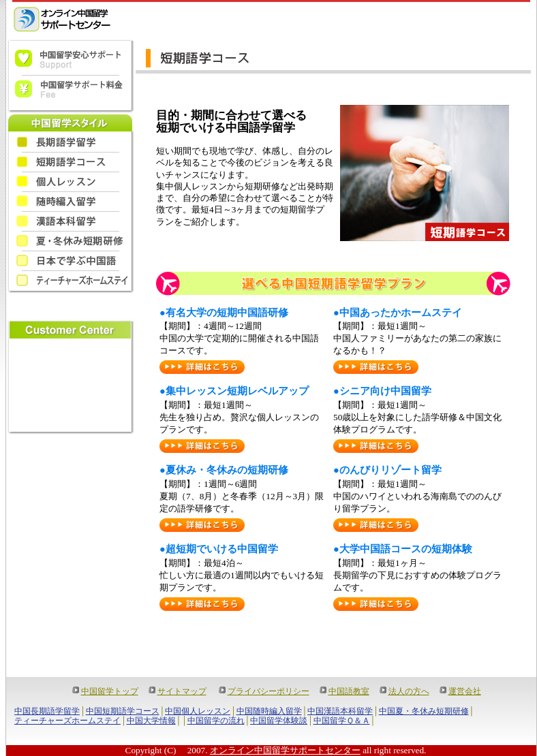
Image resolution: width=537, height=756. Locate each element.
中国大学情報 (151, 721)
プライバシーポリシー (268, 691)
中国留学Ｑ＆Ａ (342, 721)
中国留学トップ (110, 691)
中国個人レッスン (198, 711)
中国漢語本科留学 (340, 711)
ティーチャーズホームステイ (67, 721)
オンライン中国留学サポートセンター (285, 750)
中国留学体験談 (279, 721)
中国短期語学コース (123, 711)
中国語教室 (349, 691)
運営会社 (465, 691)
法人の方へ (409, 691)
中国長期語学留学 (47, 711)
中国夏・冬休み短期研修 (424, 711)
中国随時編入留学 (269, 711)
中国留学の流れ (216, 721)
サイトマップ (182, 691)
